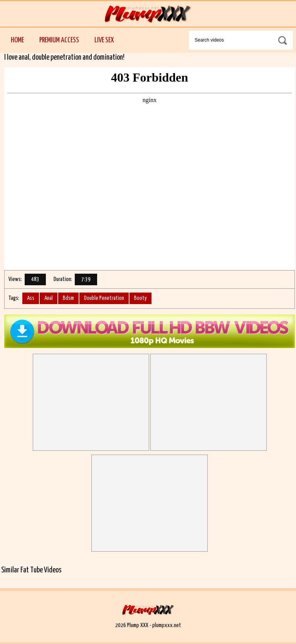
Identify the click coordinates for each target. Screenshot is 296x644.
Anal (49, 298)
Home (17, 40)
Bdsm (68, 298)
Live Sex (104, 40)
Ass (31, 298)
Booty (140, 298)
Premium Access (59, 40)
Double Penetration (104, 298)
